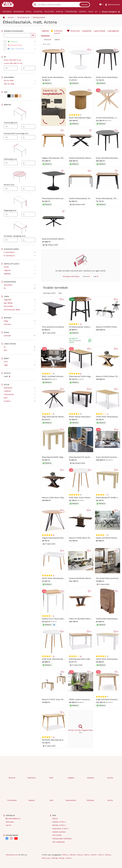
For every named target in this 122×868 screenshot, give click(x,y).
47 (63, 389)
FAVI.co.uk (46, 858)
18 (90, 50)
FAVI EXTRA (57, 835)
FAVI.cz (66, 855)
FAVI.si (69, 858)
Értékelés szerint (58, 32)
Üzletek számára (59, 832)
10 (63, 551)
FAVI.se (108, 855)
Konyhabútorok (23, 17)
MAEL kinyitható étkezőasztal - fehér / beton (61, 376)
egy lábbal (8, 303)
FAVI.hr (94, 855)
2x (81, 656)
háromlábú (8, 306)
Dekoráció (19, 12)
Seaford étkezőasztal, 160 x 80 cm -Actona (87, 198)
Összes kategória (109, 12)
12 (117, 50)
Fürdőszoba (71, 12)
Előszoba (90, 800)
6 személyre (9, 256)
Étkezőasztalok (39, 17)
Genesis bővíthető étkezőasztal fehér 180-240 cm (90, 578)
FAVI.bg (55, 858)
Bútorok (7, 12)
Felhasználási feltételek (62, 839)
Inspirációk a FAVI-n (61, 829)
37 (117, 299)
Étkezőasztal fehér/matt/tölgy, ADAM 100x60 (88, 659)
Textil (29, 12)
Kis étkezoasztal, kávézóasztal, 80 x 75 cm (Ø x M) (90, 327)
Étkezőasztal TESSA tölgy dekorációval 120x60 (89, 376)
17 (117, 389)
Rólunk (55, 819)
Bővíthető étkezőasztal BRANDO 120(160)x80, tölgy (63, 740)
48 (90, 389)
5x (81, 374)
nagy (6, 365)
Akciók (110, 800)
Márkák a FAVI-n (59, 825)
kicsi (6, 362)
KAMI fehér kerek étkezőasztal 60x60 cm (86, 498)
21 (90, 349)
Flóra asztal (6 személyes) (53, 327)
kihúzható (8, 285)
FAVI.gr (62, 858)
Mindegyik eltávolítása (71, 276)
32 (90, 632)
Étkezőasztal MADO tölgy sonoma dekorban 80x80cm (65, 457)
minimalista (9, 394)
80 (90, 430)
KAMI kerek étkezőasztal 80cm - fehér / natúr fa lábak (65, 659)
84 (63, 349)
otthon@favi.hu (14, 819)
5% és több (9, 81)
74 (117, 349)
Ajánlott (45, 31)
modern (7, 401)
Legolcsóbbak (99, 31)
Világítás (38, 12)
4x (81, 324)
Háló (91, 12)
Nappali (83, 12)
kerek (6, 267)
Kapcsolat (10, 822)
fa (5, 347)
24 (90, 299)
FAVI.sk (73, 855)
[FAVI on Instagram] (11, 838)
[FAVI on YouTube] (16, 838)
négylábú (8, 300)
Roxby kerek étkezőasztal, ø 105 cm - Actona (61, 77)
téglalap (7, 274)
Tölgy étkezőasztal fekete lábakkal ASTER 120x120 (63, 417)
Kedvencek (75, 31)
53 (63, 299)
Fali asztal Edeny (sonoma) (107, 578)
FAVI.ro (87, 855)
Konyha (59, 12)
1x (108, 414)
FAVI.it (101, 855)
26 (63, 430)
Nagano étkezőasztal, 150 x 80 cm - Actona (60, 158)
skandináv (8, 388)
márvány (7, 324)
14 (63, 632)
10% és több (9, 84)
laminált (7, 336)
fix (5, 288)
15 (90, 672)
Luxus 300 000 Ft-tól (13, 63)
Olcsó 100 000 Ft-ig (12, 60)
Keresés (84, 5)
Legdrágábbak (113, 31)
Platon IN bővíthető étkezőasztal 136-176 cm (88, 619)
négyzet (7, 270)
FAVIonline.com (12, 855)
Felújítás (49, 12)
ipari (6, 398)
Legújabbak (87, 31)
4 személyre (9, 252)
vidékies (7, 391)
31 (63, 470)
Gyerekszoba (71, 800)
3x (54, 737)
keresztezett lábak (12, 310)
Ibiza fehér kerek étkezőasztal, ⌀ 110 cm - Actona (90, 77)
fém (6, 350)
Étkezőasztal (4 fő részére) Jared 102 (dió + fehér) (90, 457)
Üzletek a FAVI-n (59, 822)
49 (117, 632)
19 (117, 510)
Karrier (9, 825)
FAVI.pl (80, 855)
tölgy (6, 321)
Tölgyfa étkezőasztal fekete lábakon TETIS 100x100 (63, 538)
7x (54, 575)
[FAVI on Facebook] (7, 838)
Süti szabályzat (58, 842)
